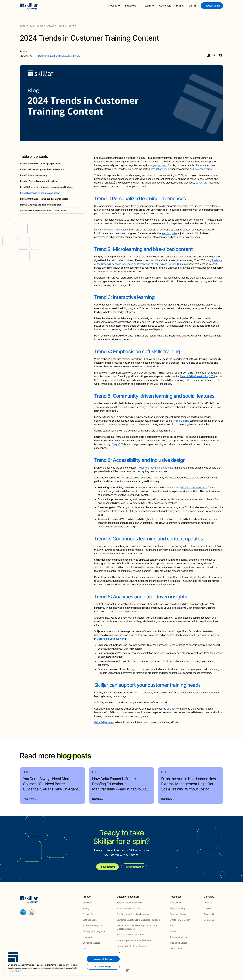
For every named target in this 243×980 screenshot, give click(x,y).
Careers (208, 908)
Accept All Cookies (103, 959)
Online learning (181, 421)
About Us (208, 903)
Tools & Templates (178, 937)
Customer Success (92, 943)
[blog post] (53, 26)
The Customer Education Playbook (133, 914)
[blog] (22, 26)
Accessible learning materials (153, 468)
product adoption (160, 169)
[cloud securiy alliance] (32, 912)
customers (202, 183)
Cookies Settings (103, 967)
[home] (29, 6)
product (163, 165)
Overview (87, 903)
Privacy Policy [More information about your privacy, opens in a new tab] (15, 971)
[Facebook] (221, 55)
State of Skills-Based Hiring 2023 (197, 376)
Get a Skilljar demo (104, 722)
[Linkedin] (208, 55)
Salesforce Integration (93, 926)
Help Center (175, 903)
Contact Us (209, 920)
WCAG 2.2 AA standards (194, 487)
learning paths (169, 233)
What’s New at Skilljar (180, 920)
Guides (173, 931)
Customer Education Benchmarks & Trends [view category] (59, 56)
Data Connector (90, 920)
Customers (165, 6)
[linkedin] (128, 971)
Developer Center (178, 914)
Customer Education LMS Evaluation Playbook (138, 920)
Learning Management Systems (111, 230)
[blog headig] (52, 164)
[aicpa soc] (23, 912)
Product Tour (89, 914)
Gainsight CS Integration (94, 931)
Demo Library (176, 948)
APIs (85, 948)
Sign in (192, 6)
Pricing (180, 6)
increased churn (203, 169)
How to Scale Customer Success (132, 946)
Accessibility (210, 914)
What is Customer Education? (130, 903)
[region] (64, 962)
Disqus (116, 444)
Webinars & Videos (179, 943)
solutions (172, 709)
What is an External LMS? (128, 908)
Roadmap (87, 937)
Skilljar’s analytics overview (111, 639)
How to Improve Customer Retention (134, 940)
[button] (114, 6)
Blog (172, 926)
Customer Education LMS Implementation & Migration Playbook (137, 927)
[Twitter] (214, 55)
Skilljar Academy (178, 908)
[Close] (120, 953)
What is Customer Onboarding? (131, 935)
